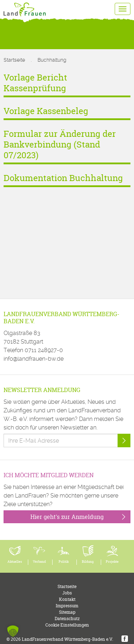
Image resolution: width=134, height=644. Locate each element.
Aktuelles (15, 562)
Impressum (67, 606)
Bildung (88, 562)
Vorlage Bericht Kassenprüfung (35, 83)
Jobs (67, 593)
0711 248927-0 (44, 350)
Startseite (14, 60)
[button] (13, 631)
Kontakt (67, 599)
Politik (64, 562)
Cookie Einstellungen (67, 625)
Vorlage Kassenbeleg (46, 111)
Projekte (112, 562)
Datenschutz (67, 619)
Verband (39, 562)
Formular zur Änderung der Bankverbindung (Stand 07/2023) (60, 145)
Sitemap (67, 612)
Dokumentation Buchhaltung (63, 178)
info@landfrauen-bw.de (34, 359)
